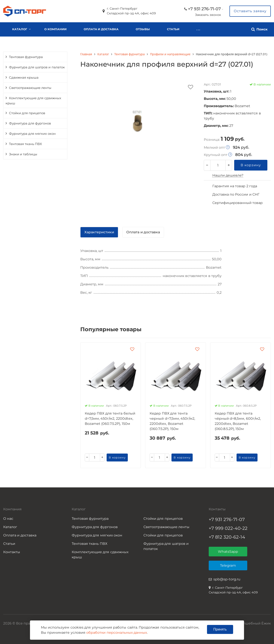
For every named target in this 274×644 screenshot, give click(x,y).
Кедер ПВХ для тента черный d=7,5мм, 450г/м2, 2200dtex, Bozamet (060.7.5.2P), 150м (172, 421)
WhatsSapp (228, 552)
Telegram (228, 565)
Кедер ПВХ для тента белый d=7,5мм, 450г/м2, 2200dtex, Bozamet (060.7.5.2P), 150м (110, 419)
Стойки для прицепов (27, 113)
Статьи (173, 29)
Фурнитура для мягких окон (32, 134)
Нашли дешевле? (228, 175)
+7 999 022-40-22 (228, 528)
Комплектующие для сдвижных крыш (33, 101)
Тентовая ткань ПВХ (25, 144)
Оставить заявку (250, 11)
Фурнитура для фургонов (30, 123)
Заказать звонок (208, 15)
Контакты (205, 29)
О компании (55, 29)
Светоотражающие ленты (30, 88)
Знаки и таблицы (23, 154)
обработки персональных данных (117, 633)
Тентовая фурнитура (26, 57)
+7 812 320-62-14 (227, 537)
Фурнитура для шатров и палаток (37, 67)
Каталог (20, 29)
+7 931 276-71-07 (204, 9)
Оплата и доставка (101, 29)
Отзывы (143, 29)
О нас (8, 519)
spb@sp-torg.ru (227, 579)
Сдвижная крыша (24, 78)
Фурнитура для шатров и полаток (166, 546)
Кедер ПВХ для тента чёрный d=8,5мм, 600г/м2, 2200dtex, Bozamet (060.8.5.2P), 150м (238, 421)
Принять (220, 629)
